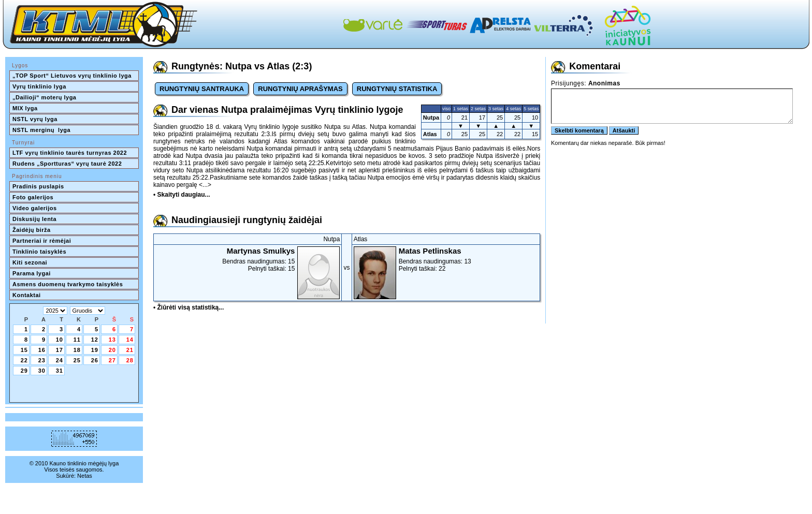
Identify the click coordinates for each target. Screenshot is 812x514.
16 (42, 350)
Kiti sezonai (30, 262)
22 (24, 360)
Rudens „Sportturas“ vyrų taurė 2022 (67, 164)
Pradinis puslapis (38, 186)
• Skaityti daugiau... (182, 195)
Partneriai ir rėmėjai (42, 241)
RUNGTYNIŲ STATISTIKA (397, 89)
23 (42, 360)
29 (24, 371)
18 (77, 350)
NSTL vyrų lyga (35, 119)
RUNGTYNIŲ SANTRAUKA (202, 89)
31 (60, 371)
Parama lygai (32, 273)
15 (24, 350)
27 (112, 360)
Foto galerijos (33, 197)
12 (95, 340)
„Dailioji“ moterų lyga (44, 97)
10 (60, 340)
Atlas (430, 134)
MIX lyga (25, 108)
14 (130, 340)
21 (130, 350)
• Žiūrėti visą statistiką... (189, 307)
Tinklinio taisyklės (39, 252)
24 (60, 360)
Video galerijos (35, 208)
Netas (85, 476)
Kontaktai (27, 295)
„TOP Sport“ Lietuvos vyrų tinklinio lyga (72, 76)
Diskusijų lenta (34, 219)
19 (95, 350)
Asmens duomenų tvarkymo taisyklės (68, 284)
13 (112, 340)
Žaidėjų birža (32, 230)
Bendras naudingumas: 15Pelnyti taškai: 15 (248, 259)
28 (130, 360)
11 (77, 340)
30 (42, 371)
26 (95, 360)
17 (60, 350)
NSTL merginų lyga (41, 130)
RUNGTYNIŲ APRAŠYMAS (300, 89)
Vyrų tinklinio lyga (39, 86)
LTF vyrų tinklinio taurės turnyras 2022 (71, 153)
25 (77, 360)
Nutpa (431, 118)
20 (112, 350)
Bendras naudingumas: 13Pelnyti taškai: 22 (446, 259)
